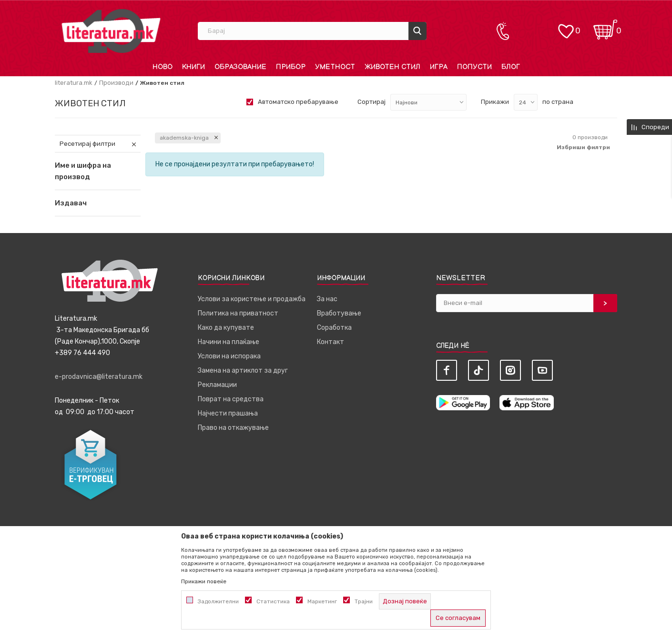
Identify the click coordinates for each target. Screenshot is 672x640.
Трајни (364, 601)
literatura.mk (74, 83)
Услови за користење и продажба (252, 299)
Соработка (334, 328)
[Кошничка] (605, 26)
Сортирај (372, 102)
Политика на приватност (238, 313)
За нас (327, 299)
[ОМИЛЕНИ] (566, 26)
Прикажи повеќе (204, 581)
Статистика (273, 601)
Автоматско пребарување (298, 102)
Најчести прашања (228, 413)
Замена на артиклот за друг (243, 371)
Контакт (331, 342)
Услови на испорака (229, 356)
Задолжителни (218, 601)
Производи (116, 83)
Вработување (339, 313)
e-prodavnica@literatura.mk (99, 377)
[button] (98, 203)
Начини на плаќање (229, 342)
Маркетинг (322, 601)
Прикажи (495, 102)
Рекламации (217, 385)
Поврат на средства (231, 399)
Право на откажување (233, 428)
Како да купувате (226, 328)
